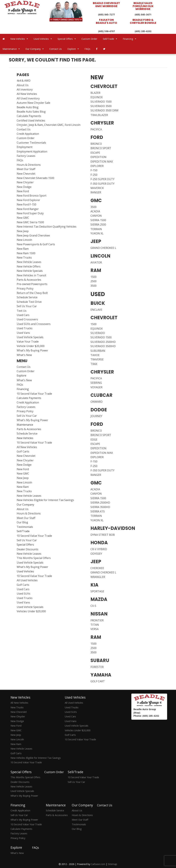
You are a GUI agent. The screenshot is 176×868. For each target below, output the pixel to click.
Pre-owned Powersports (32, 284)
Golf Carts (23, 451)
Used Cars (23, 315)
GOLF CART (98, 681)
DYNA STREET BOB (103, 535)
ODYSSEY (96, 554)
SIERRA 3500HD (100, 507)
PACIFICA (96, 129)
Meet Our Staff (26, 169)
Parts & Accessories (29, 280)
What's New (24, 355)
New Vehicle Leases (29, 262)
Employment (25, 147)
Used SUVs (24, 594)
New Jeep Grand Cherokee (33, 235)
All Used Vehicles (27, 580)
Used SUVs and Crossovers (34, 324)
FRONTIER (97, 620)
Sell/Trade (110, 39)
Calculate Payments (29, 116)
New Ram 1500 (26, 253)
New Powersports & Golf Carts (36, 244)
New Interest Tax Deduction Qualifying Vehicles (47, 227)
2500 (94, 281)
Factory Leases (26, 156)
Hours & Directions (29, 165)
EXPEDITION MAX (102, 162)
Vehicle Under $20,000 (31, 346)
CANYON (96, 216)
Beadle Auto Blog (28, 107)
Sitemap (113, 864)
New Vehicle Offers (29, 266)
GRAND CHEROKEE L (103, 248)
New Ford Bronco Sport (32, 196)
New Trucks (24, 258)
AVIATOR (96, 262)
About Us (23, 85)
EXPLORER (97, 166)
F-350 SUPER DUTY (102, 184)
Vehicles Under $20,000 (31, 611)
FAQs (87, 49)
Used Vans (23, 333)
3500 (94, 207)
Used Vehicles (43, 39)
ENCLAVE (96, 310)
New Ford (23, 191)
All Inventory (25, 89)
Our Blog (22, 522)
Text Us (22, 311)
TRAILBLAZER (99, 115)
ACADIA (95, 211)
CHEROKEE (97, 568)
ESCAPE (95, 153)
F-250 (94, 175)
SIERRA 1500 (98, 220)
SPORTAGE (97, 591)
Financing (129, 39)
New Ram (23, 249)
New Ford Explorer (28, 200)
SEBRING (96, 383)
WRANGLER (98, 577)
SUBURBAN (98, 351)
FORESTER (97, 667)
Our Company (35, 49)
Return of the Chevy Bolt (32, 293)
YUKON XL (97, 233)
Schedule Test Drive (29, 302)
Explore (73, 49)
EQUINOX (97, 97)
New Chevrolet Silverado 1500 (35, 178)
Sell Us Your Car (27, 306)
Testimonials (25, 527)
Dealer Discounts (28, 549)
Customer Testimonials (31, 143)
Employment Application (32, 151)
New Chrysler (25, 182)
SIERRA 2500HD (100, 503)
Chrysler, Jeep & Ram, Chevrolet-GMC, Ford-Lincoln (49, 125)
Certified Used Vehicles (31, 120)
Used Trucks (25, 328)
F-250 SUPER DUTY (102, 179)
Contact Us (56, 49)
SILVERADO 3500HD (103, 346)
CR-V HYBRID (99, 549)
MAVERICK (97, 188)
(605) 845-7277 (106, 14)
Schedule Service (27, 297)
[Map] (137, 713)
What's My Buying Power (32, 350)
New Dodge (24, 187)
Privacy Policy (25, 289)
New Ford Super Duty (30, 213)
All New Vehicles (27, 94)
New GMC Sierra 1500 (30, 222)
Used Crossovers (27, 319)
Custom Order (89, 39)
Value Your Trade (28, 342)
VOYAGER (96, 387)
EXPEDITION (98, 157)
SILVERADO (98, 333)
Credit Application (28, 134)
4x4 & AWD (24, 81)
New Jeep (23, 231)
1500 (94, 277)
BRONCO (96, 144)
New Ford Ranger (28, 209)
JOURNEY (96, 416)
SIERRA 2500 (98, 225)
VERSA (95, 629)
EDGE (94, 440)
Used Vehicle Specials (30, 337)
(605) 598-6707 (106, 31)
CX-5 (93, 606)
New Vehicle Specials (30, 271)
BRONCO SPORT (101, 148)
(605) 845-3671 (143, 14)
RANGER (96, 192)
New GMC (23, 218)
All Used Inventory (28, 98)
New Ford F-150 (27, 204)
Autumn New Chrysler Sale (33, 103)
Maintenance (11, 49)
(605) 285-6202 (143, 31)
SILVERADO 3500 (101, 106)
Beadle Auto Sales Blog (31, 112)
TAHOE (95, 355)
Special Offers (67, 39)
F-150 (94, 170)
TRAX (94, 364)
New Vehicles (19, 39)
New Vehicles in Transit (31, 275)
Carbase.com (98, 864)
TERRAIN (96, 229)
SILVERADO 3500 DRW (104, 110)
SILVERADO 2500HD (103, 342)
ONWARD (97, 402)
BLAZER (95, 93)
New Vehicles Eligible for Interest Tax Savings (45, 500)
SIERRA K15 (98, 511)
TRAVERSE (97, 359)
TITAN (95, 625)
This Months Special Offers (34, 558)
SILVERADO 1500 (101, 102)
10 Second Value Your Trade (34, 394)
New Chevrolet (26, 174)
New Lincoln (24, 240)
